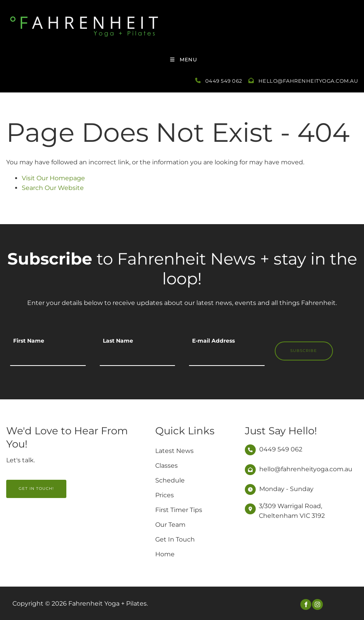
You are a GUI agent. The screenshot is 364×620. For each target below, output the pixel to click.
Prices (165, 495)
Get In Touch (175, 539)
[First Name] (48, 356)
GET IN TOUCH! (24, 484)
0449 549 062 (224, 81)
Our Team (170, 525)
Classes (166, 466)
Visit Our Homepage (53, 178)
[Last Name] (138, 356)
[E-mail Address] (227, 356)
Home (165, 554)
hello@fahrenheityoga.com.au (308, 81)
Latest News (174, 451)
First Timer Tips (179, 510)
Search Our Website (53, 188)
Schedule (170, 480)
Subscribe (304, 351)
